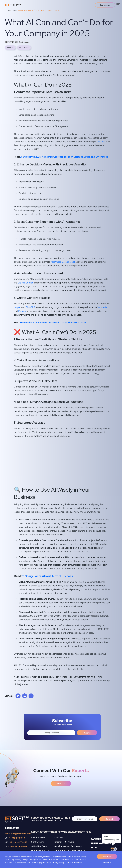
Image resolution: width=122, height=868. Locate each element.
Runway (22, 311)
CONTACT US (12, 828)
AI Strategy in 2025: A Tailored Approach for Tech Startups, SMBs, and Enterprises (64, 157)
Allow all (107, 857)
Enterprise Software (64, 842)
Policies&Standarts (40, 850)
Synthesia (102, 307)
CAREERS (96, 839)
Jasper (17, 307)
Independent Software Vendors (70, 850)
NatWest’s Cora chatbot (63, 262)
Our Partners (37, 842)
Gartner (101, 142)
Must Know (24, 48)
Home (7, 10)
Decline (107, 863)
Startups (59, 838)
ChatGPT (30, 307)
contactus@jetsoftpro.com (18, 834)
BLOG (94, 847)
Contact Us (61, 784)
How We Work (38, 838)
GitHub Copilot (25, 283)
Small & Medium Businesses (68, 846)
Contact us (105, 5)
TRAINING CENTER (101, 843)
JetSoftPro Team (39, 846)
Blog (14, 10)
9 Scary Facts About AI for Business (47, 576)
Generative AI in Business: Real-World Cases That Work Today (53, 322)
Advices (10, 48)
